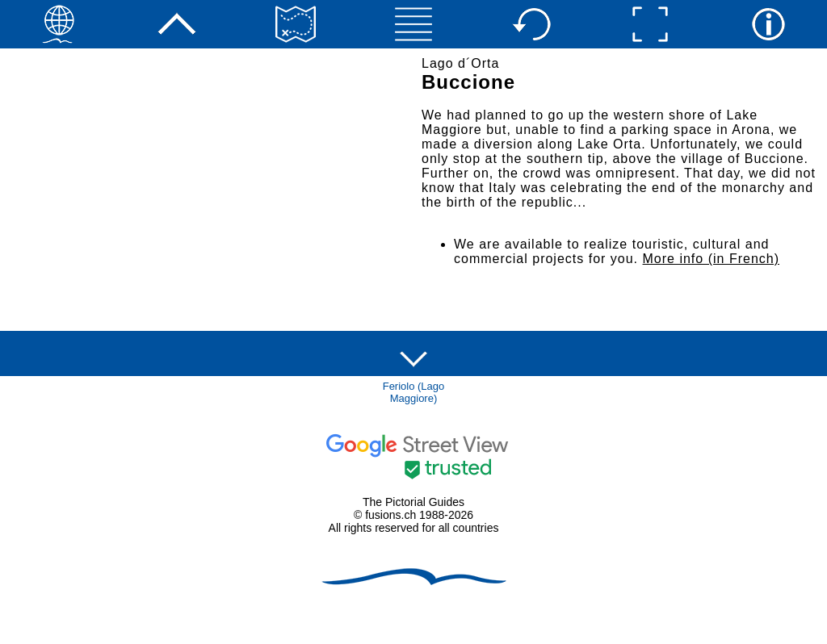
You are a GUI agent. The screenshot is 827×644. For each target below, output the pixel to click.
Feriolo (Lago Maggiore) (414, 392)
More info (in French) (712, 259)
